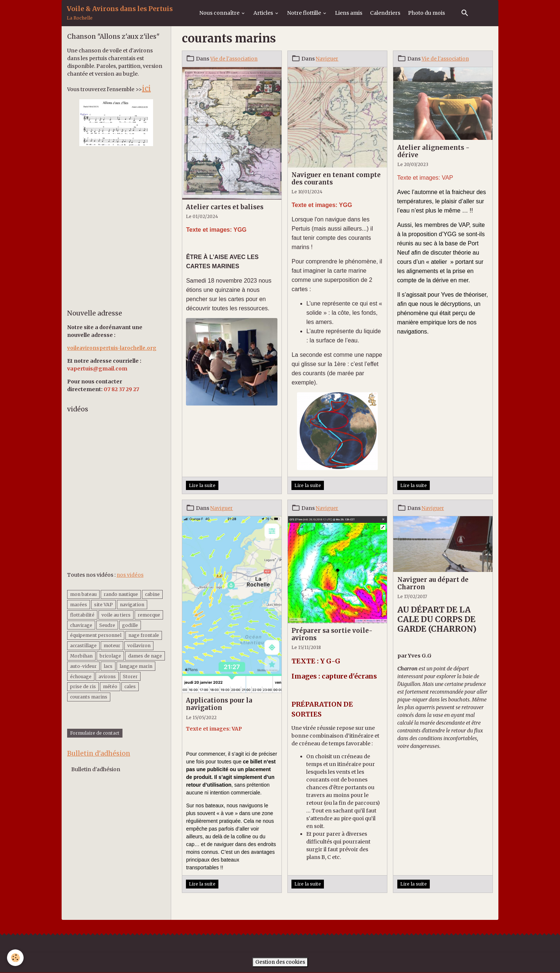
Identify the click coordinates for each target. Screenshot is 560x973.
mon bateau (83, 594)
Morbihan (81, 656)
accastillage (83, 646)
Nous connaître (220, 13)
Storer (130, 676)
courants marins (89, 697)
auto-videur (83, 666)
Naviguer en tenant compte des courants (336, 179)
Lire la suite (202, 485)
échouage (81, 676)
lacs (108, 666)
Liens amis (349, 13)
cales (130, 686)
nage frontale (144, 635)
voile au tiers (116, 615)
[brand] (120, 13)
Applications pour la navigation (219, 704)
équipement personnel (96, 635)
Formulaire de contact (95, 733)
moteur (112, 646)
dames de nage (145, 656)
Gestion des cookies (280, 962)
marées (79, 605)
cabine (152, 594)
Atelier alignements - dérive (433, 151)
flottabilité (82, 615)
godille (130, 625)
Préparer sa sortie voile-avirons (332, 634)
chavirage (81, 625)
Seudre (107, 625)
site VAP (103, 605)
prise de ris (83, 686)
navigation (132, 605)
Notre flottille (305, 13)
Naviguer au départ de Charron (433, 583)
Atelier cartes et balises (225, 207)
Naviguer (328, 59)
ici (146, 88)
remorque (149, 615)
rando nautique (121, 594)
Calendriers (385, 13)
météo (110, 686)
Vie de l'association (234, 59)
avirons (107, 676)
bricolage (110, 656)
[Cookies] (16, 958)
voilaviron (139, 646)
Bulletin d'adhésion (96, 770)
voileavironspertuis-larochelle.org (113, 348)
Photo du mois (426, 13)
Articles (264, 13)
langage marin (136, 666)
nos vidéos (130, 575)
